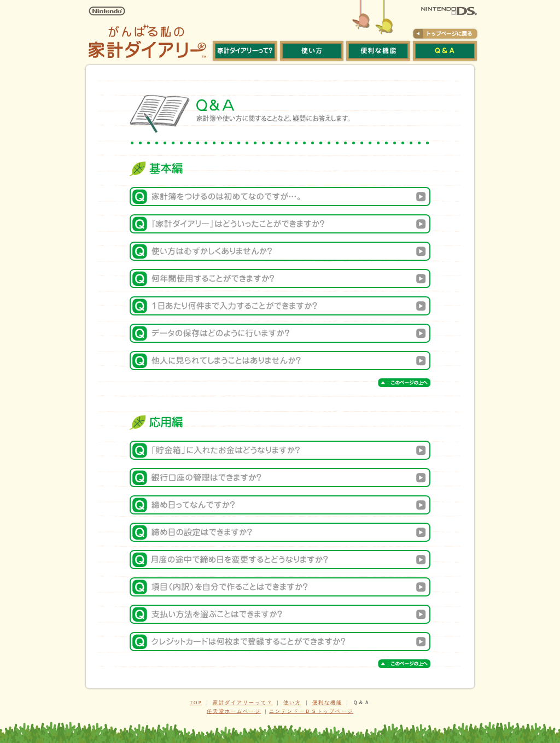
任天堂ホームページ (234, 711)
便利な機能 (327, 703)
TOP (196, 703)
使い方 (292, 703)
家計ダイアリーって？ (243, 703)
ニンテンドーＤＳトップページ (311, 711)
